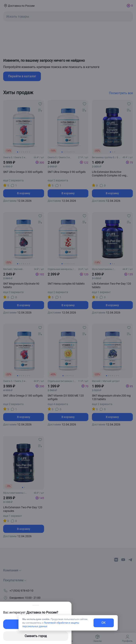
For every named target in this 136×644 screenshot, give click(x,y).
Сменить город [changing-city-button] (36, 636)
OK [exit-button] (104, 623)
